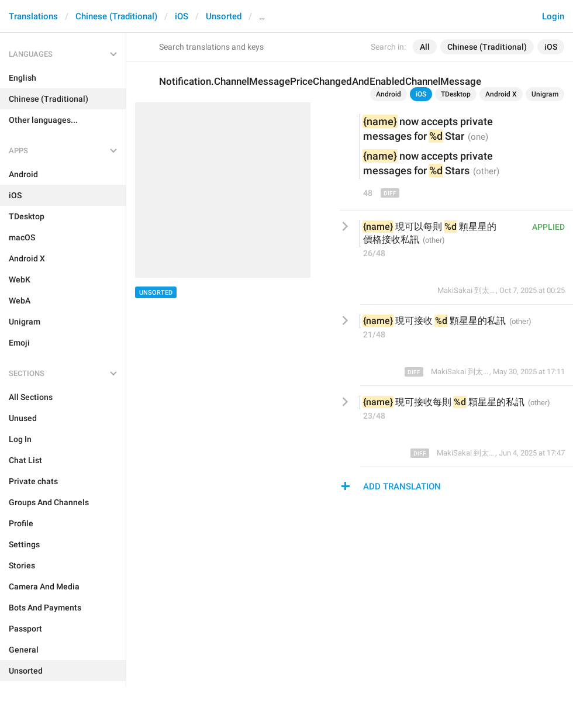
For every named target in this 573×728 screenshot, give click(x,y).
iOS (182, 16)
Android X (501, 94)
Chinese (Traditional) (116, 16)
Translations (33, 16)
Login (553, 16)
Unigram (545, 94)
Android (389, 94)
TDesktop (456, 94)
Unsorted (224, 16)
